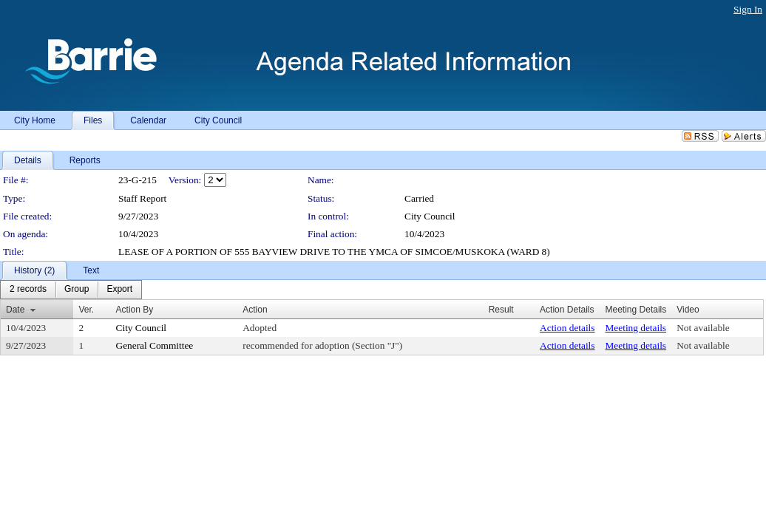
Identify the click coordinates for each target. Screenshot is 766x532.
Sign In (748, 9)
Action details (567, 328)
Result (501, 310)
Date (15, 310)
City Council (430, 216)
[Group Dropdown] (77, 290)
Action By (135, 310)
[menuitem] (28, 290)
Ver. (86, 310)
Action (255, 310)
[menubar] (71, 290)
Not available (703, 328)
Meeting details (636, 328)
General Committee (155, 345)
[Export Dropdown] (119, 290)
